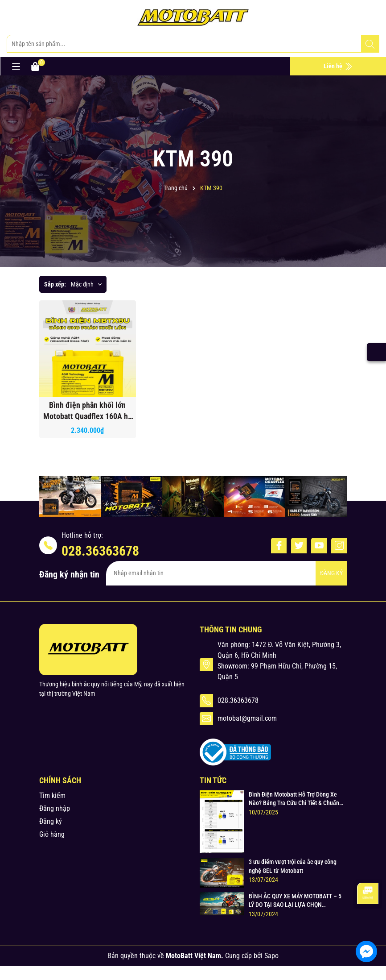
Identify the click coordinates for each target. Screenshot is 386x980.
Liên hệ (338, 66)
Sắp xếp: (55, 284)
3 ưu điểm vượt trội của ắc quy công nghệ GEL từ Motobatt (293, 866)
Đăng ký (51, 821)
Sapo (271, 956)
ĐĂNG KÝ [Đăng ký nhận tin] (331, 573)
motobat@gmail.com (247, 718)
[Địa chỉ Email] (226, 573)
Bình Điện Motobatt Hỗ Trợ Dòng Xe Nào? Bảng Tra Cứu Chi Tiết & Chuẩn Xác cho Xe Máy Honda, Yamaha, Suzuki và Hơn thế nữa (294, 799)
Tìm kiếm (52, 795)
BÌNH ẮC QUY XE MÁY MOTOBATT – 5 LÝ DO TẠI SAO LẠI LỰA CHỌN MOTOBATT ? (295, 901)
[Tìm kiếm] (370, 44)
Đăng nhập (55, 808)
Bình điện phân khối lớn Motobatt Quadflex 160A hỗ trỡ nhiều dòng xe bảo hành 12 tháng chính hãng (88, 411)
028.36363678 (100, 551)
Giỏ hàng (52, 834)
